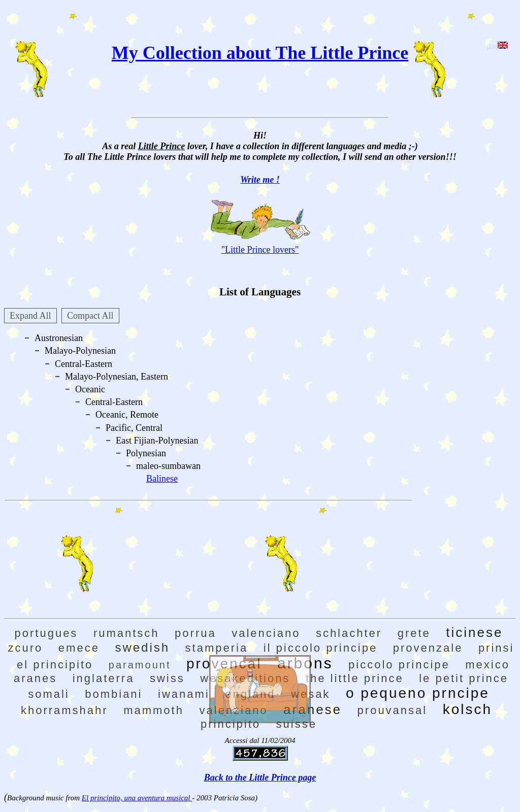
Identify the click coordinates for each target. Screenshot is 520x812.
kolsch (467, 709)
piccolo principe (399, 665)
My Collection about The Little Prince (260, 53)
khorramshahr (64, 710)
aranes (35, 678)
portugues (46, 633)
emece (79, 648)
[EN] (497, 47)
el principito (55, 665)
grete (414, 633)
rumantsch (126, 633)
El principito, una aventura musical (137, 798)
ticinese (474, 632)
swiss (167, 678)
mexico (487, 665)
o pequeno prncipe (418, 693)
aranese (313, 709)
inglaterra (104, 678)
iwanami (184, 694)
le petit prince (464, 678)
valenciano (266, 633)
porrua (196, 633)
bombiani (113, 694)
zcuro (26, 648)
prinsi (496, 648)
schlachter (349, 633)
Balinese (162, 479)
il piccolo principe (321, 648)
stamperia (217, 648)
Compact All (90, 316)
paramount (140, 665)
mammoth (154, 710)
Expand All (30, 316)
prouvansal (393, 710)
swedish (142, 647)
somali (49, 694)
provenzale (428, 648)
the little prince (355, 678)
